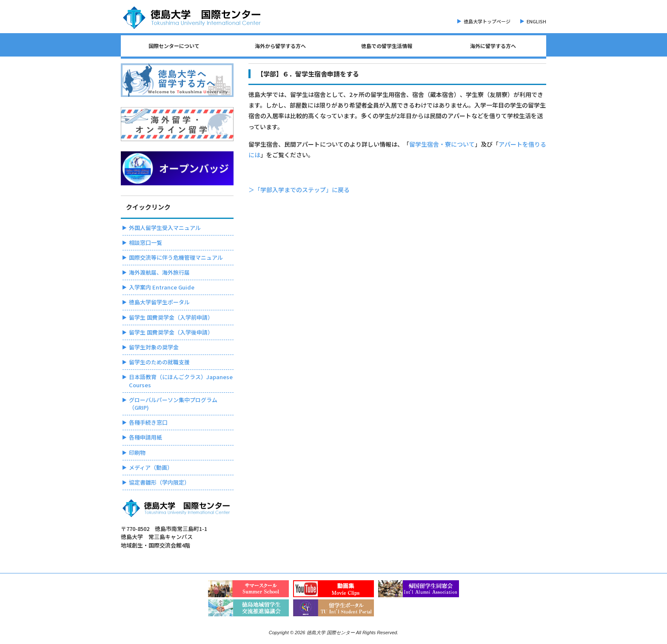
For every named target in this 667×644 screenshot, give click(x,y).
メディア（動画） (151, 467)
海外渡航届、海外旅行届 (159, 272)
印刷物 (137, 453)
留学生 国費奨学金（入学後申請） (171, 332)
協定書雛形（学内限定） (159, 482)
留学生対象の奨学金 (154, 347)
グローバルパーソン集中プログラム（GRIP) (173, 404)
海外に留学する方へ (493, 46)
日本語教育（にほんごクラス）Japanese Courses (181, 381)
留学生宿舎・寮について (442, 144)
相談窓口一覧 (145, 243)
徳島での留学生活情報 (387, 46)
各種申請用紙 (145, 437)
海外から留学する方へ (280, 46)
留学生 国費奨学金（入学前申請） (171, 317)
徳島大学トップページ (487, 21)
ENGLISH (536, 21)
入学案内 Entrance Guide (162, 287)
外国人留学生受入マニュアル (165, 228)
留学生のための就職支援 (159, 362)
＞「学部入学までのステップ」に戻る (299, 190)
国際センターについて (174, 46)
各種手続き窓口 (148, 422)
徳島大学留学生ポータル (159, 302)
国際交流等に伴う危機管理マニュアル (176, 257)
